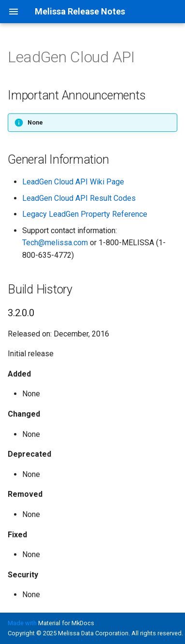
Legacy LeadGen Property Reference (85, 214)
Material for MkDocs (66, 623)
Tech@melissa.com (55, 243)
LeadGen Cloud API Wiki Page (73, 182)
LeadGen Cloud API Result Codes (79, 198)
